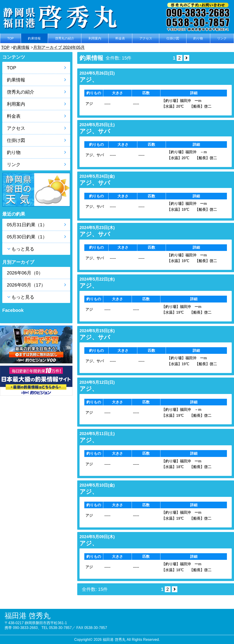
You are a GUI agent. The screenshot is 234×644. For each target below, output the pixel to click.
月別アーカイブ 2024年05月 (59, 47)
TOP (11, 38)
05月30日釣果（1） (27, 237)
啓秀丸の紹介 (65, 38)
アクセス (146, 38)
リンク (222, 38)
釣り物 (198, 38)
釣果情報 (34, 38)
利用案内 (95, 38)
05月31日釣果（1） (27, 225)
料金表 (120, 38)
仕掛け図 (173, 38)
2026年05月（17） (26, 285)
